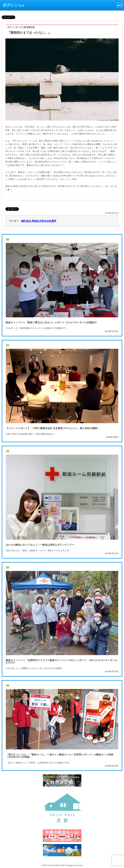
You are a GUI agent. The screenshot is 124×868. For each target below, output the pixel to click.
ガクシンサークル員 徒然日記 (21, 27)
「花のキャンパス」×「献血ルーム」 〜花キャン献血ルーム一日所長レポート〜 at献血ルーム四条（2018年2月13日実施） (60, 756)
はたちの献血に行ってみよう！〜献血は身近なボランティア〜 (40, 545)
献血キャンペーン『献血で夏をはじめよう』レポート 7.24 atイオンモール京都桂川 (51, 322)
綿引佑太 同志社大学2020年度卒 (39, 221)
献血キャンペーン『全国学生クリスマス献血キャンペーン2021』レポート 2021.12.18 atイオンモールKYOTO (62, 661)
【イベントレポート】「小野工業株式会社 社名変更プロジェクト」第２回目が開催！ (53, 428)
